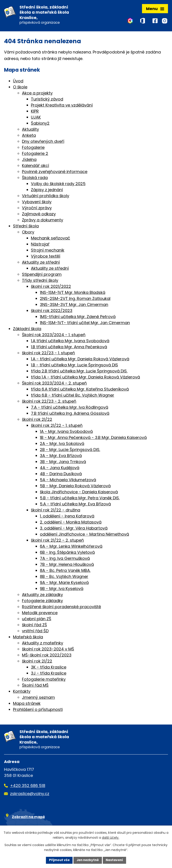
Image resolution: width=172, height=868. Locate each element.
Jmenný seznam (38, 698)
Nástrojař (40, 245)
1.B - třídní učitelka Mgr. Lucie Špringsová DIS (74, 366)
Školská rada (35, 178)
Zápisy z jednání (47, 190)
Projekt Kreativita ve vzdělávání (62, 106)
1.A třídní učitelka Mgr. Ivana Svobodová (70, 341)
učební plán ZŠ (37, 619)
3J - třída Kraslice (49, 674)
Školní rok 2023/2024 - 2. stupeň (54, 384)
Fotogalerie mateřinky (44, 680)
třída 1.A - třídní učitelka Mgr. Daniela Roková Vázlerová (85, 378)
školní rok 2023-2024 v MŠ (48, 650)
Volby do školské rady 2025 (58, 184)
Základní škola (27, 329)
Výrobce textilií (46, 257)
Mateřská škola (28, 638)
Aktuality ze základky (42, 595)
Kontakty (22, 692)
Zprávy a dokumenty (43, 221)
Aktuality (30, 130)
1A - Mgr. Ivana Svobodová (66, 432)
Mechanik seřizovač (51, 239)
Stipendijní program (42, 275)
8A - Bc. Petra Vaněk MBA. (65, 571)
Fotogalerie (33, 148)
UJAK (36, 118)
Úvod (18, 82)
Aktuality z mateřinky (43, 644)
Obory (28, 233)
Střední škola (26, 227)
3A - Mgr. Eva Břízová (61, 456)
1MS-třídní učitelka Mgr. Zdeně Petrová (78, 317)
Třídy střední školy (40, 281)
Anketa (29, 136)
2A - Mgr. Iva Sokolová (62, 444)
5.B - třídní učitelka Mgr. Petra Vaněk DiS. (80, 499)
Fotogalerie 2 (35, 154)
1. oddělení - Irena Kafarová (67, 517)
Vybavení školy (37, 202)
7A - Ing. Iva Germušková (65, 559)
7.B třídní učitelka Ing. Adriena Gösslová (70, 414)
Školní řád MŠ (35, 686)
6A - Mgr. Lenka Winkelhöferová (71, 547)
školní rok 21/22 (37, 420)
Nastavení (116, 860)
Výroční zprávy (37, 208)
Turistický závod (47, 100)
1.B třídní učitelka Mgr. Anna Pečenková (69, 347)
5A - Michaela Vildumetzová (68, 480)
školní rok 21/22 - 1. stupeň (57, 426)
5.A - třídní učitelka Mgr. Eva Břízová (75, 505)
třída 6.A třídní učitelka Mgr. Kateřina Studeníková (80, 390)
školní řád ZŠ (34, 625)
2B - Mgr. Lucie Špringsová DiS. (70, 450)
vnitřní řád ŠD (35, 632)
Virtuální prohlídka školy (46, 196)
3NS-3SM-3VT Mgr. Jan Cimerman (74, 305)
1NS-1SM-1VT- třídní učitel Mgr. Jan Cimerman (85, 323)
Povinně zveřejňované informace (55, 172)
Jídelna (29, 160)
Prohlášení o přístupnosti (38, 710)
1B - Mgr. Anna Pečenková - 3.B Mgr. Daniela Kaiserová (93, 438)
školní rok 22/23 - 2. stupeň (49, 402)
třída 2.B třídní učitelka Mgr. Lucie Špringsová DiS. (79, 372)
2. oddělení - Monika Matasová (71, 523)
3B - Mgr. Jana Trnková (63, 462)
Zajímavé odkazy (39, 215)
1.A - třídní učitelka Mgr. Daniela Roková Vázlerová (80, 360)
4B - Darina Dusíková (61, 474)
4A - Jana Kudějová (60, 468)
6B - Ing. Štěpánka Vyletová (67, 553)
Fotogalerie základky (42, 601)
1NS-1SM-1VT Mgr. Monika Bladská (73, 293)
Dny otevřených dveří (43, 142)
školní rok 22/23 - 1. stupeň (48, 354)
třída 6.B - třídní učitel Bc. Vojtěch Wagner (73, 396)
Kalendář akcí (35, 166)
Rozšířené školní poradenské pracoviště (61, 607)
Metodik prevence (40, 613)
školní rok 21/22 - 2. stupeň (57, 541)
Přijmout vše (58, 860)
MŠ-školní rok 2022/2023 (47, 656)
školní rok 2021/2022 (51, 287)
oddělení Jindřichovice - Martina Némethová (84, 535)
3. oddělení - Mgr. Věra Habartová (74, 529)
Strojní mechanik (48, 251)
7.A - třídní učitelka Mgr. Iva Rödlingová (70, 408)
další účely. (111, 838)
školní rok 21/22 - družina (56, 511)
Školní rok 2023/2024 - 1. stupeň (54, 335)
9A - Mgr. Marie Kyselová (64, 583)
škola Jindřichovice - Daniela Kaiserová (79, 493)
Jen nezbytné (88, 860)
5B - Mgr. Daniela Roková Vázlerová (75, 486)
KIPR (35, 112)
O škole (20, 88)
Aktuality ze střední (41, 263)
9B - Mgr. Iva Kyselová (62, 589)
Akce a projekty (37, 94)
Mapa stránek (27, 704)
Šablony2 (40, 124)
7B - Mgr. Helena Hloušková (67, 565)
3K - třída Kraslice (49, 668)
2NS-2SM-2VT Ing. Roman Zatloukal (75, 299)
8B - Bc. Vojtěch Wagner (64, 577)
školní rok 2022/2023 (52, 311)
